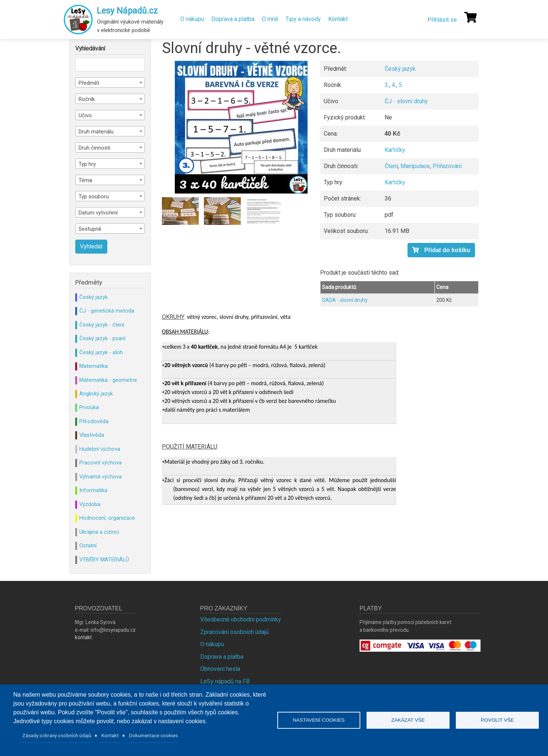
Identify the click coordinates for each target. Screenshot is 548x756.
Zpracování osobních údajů (235, 632)
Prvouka (89, 407)
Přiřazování (447, 166)
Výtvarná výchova (100, 477)
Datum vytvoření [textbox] (98, 213)
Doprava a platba (233, 19)
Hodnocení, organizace (107, 518)
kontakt (83, 637)
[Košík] (471, 17)
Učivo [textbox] (85, 115)
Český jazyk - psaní (102, 338)
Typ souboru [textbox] (94, 196)
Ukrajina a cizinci (99, 532)
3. (387, 85)
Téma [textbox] (85, 180)
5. (401, 85)
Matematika (93, 366)
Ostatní (88, 546)
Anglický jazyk (96, 394)
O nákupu (192, 19)
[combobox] (110, 83)
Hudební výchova (100, 449)
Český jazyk (400, 69)
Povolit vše (497, 720)
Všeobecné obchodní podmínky (241, 619)
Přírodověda (94, 421)
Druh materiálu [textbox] (96, 132)
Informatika (93, 490)
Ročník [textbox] (87, 99)
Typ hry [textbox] (87, 164)
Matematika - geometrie (108, 380)
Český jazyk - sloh (101, 352)
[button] (241, 127)
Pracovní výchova (100, 463)
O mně (270, 19)
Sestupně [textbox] (90, 229)
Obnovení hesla (220, 669)
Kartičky (395, 150)
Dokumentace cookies (153, 735)
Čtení (391, 166)
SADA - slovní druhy (345, 300)
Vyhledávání (90, 49)
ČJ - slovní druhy (406, 101)
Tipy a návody (303, 19)
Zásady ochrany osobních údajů (57, 735)
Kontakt (338, 19)
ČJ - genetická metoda (107, 311)
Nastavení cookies (319, 720)
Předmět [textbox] (89, 83)
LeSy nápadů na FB (225, 681)
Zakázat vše (408, 720)
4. (394, 85)
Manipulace (415, 166)
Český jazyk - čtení (102, 325)
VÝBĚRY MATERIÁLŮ (104, 560)
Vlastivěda (92, 435)
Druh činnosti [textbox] (94, 148)
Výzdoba (90, 504)
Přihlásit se (442, 20)
